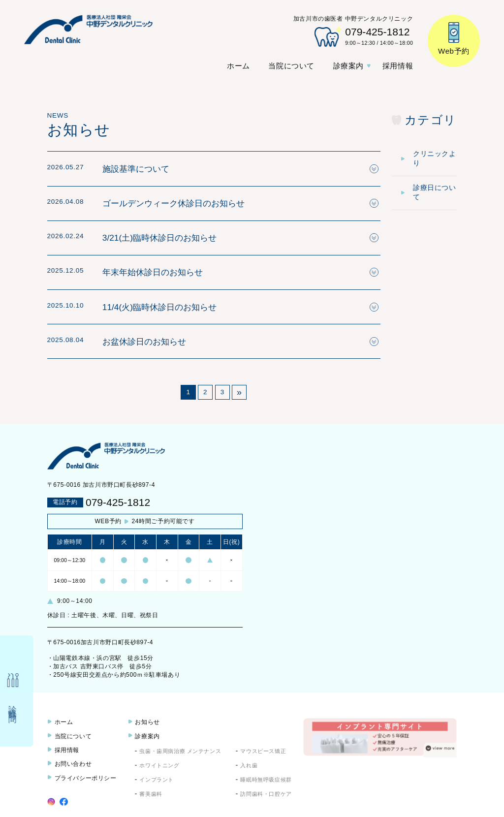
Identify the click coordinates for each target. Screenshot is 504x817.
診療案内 (348, 66)
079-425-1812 (118, 502)
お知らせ (147, 722)
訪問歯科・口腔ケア (266, 794)
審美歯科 (151, 794)
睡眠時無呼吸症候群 (266, 780)
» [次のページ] (239, 392)
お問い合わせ (73, 764)
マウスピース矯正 (263, 751)
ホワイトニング (159, 765)
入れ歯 (249, 765)
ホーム (238, 66)
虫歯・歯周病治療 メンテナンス (180, 751)
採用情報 (398, 66)
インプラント (157, 780)
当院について (291, 66)
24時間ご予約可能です (145, 521)
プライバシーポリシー (86, 778)
